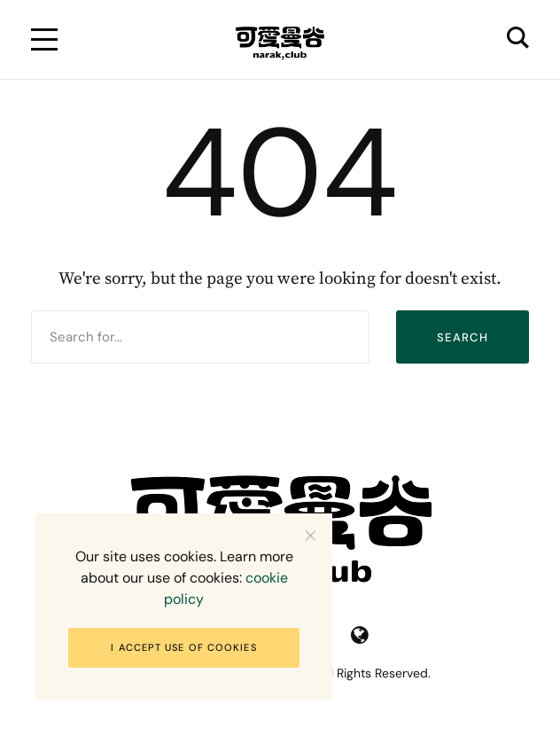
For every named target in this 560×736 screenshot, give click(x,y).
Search (463, 337)
